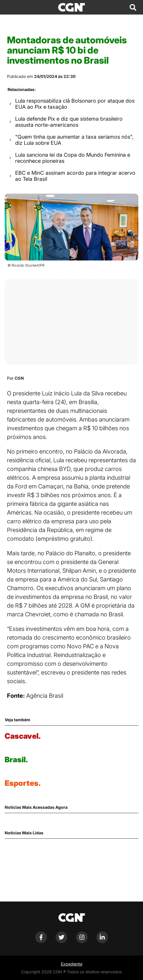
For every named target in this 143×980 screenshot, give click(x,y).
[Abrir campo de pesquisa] (133, 7)
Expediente (72, 964)
